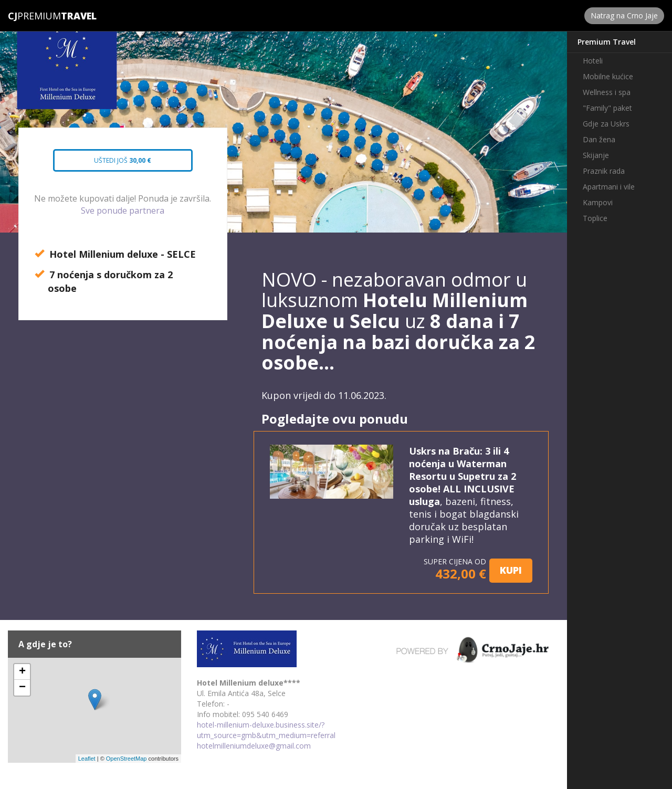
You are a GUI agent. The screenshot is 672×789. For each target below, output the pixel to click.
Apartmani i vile (609, 187)
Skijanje (596, 155)
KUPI (511, 570)
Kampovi (598, 202)
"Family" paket (607, 108)
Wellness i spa (607, 92)
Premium (34, 16)
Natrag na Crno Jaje (624, 15)
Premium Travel (607, 42)
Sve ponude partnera (123, 211)
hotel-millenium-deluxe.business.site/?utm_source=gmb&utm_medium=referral (266, 730)
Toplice (595, 218)
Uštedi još (115, 164)
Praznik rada (604, 171)
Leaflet (87, 759)
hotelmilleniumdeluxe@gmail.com (254, 746)
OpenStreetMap (127, 759)
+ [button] (22, 672)
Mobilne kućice (608, 76)
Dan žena (599, 139)
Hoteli (593, 61)
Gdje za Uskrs (606, 124)
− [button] (22, 688)
